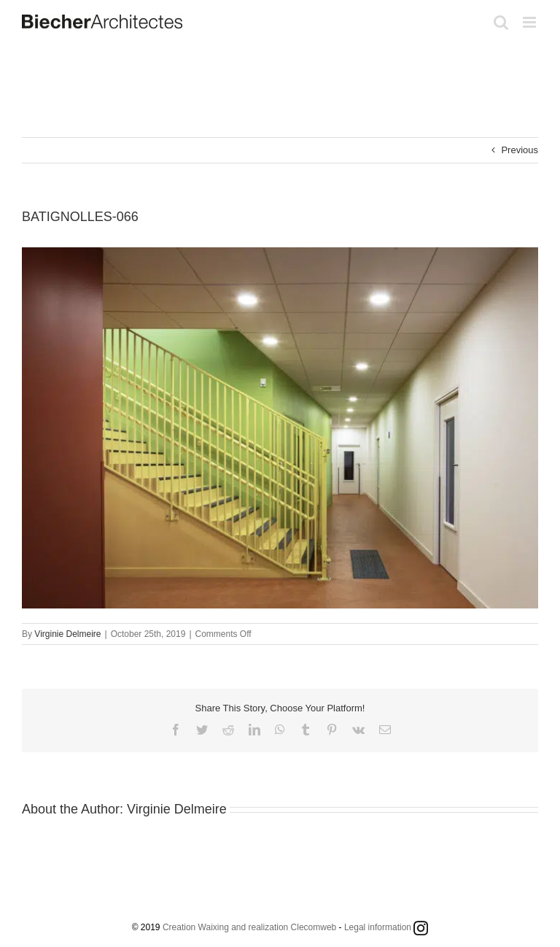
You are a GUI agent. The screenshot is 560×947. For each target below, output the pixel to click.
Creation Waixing (196, 927)
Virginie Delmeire (67, 634)
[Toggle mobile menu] (530, 22)
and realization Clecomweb (284, 927)
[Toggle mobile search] (501, 22)
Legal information (378, 927)
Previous (520, 150)
